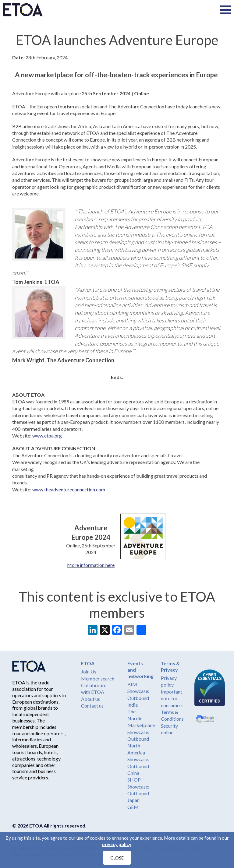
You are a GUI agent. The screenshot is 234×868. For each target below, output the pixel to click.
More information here (91, 565)
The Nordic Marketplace (141, 718)
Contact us (92, 706)
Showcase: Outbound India (138, 698)
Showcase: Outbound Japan (138, 793)
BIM (132, 684)
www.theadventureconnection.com (68, 489)
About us (90, 699)
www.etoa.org (47, 436)
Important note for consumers (172, 698)
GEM (133, 807)
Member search (98, 678)
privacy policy (117, 844)
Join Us (89, 671)
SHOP (134, 780)
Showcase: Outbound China (138, 766)
